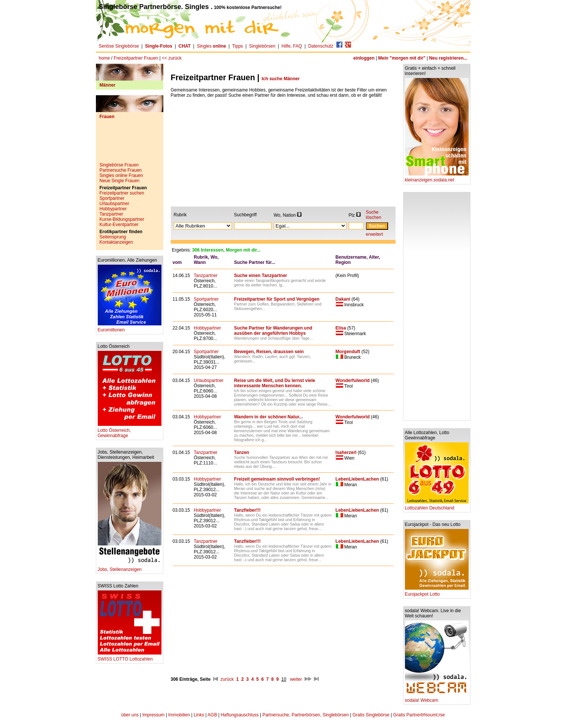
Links (199, 715)
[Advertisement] (130, 144)
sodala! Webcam (437, 698)
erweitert (375, 234)
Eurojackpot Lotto (437, 592)
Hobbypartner (113, 209)
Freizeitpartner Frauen (136, 58)
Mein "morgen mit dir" (402, 58)
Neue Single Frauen (120, 181)
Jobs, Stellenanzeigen (130, 567)
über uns (130, 715)
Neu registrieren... (448, 58)
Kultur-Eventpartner (119, 225)
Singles (212, 46)
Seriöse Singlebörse (119, 46)
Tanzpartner (111, 214)
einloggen (364, 58)
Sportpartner (112, 198)
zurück (227, 679)
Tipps (238, 46)
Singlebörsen (262, 46)
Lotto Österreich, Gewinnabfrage (130, 431)
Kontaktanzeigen (116, 242)
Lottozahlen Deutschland (437, 506)
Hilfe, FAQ (292, 46)
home (105, 58)
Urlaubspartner (114, 204)
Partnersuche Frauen (121, 170)
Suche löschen (374, 215)
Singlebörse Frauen (119, 165)
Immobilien (179, 715)
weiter (296, 679)
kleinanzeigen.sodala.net (437, 178)
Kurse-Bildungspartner (122, 219)
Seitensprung (113, 237)
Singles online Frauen (121, 175)
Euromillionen (130, 328)
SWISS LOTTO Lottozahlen (130, 657)
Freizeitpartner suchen (122, 193)
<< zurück (172, 58)
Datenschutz (321, 46)
